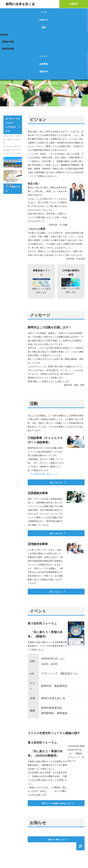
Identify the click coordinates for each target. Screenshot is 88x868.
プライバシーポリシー (26, 859)
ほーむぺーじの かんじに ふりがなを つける (14, 125)
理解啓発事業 (8, 49)
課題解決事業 (8, 42)
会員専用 (74, 4)
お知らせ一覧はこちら (58, 839)
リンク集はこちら (13, 189)
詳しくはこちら (58, 482)
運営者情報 (9, 859)
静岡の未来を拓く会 (20, 4)
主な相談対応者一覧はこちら (43, 474)
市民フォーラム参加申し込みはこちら (58, 803)
